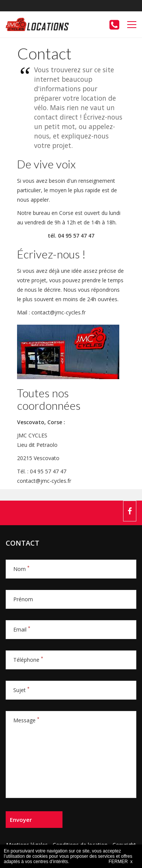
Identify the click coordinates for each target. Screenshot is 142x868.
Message (26, 720)
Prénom (23, 599)
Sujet (21, 690)
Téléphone (28, 660)
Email (22, 629)
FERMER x (121, 862)
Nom (21, 569)
